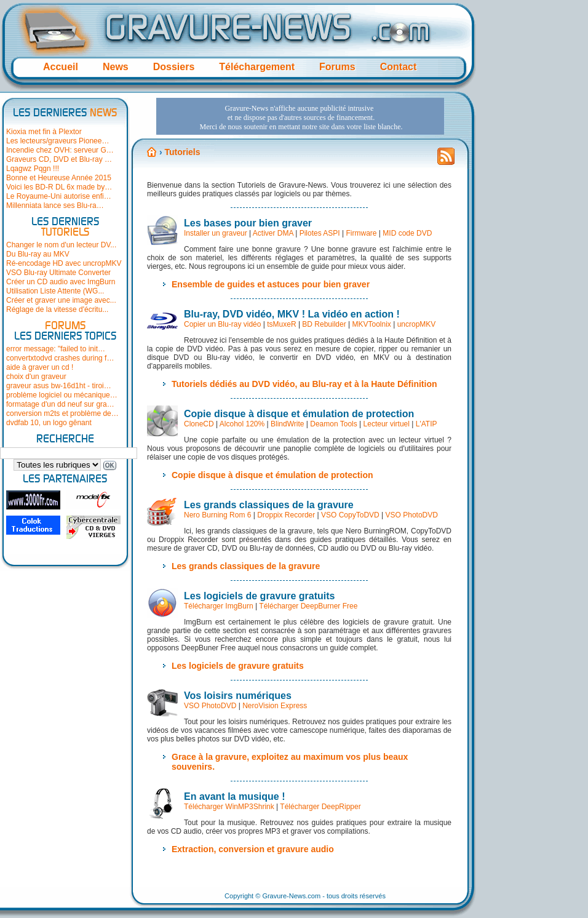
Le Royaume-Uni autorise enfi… (59, 196)
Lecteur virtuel (387, 424)
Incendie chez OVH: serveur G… (60, 150)
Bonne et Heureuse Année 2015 (59, 178)
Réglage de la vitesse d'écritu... (57, 309)
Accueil (61, 67)
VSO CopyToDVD (350, 515)
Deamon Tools (334, 424)
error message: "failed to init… (56, 349)
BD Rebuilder (324, 324)
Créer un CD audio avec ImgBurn (61, 282)
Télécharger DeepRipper (320, 807)
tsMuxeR (281, 324)
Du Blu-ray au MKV (38, 254)
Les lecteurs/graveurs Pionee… (58, 141)
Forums (337, 67)
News (116, 67)
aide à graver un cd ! (40, 367)
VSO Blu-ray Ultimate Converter (58, 273)
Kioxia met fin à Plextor (44, 132)
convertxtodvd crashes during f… (60, 358)
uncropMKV (417, 324)
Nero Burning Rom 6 (217, 515)
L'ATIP (427, 424)
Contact (399, 67)
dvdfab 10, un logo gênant (49, 423)
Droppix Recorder (286, 515)
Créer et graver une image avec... (61, 300)
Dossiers (174, 67)
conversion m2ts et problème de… (62, 413)
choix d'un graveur (36, 377)
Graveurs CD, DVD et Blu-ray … (59, 159)
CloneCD (199, 424)
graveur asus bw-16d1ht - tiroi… (59, 386)
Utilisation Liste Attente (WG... (55, 291)
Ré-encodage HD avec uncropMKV (64, 263)
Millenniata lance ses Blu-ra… (55, 206)
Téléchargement (257, 67)
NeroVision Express (275, 706)
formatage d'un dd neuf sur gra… (60, 404)
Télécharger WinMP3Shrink (229, 807)
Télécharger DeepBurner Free (308, 606)
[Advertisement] (257, 175)
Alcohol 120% (242, 424)
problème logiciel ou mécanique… (62, 395)
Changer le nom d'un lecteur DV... (61, 245)
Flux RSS (446, 160)
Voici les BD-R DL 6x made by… (59, 187)
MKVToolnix (372, 324)
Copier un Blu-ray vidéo (222, 324)
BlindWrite (287, 424)
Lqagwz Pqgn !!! (33, 169)
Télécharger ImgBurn (219, 606)
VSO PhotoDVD (412, 515)
